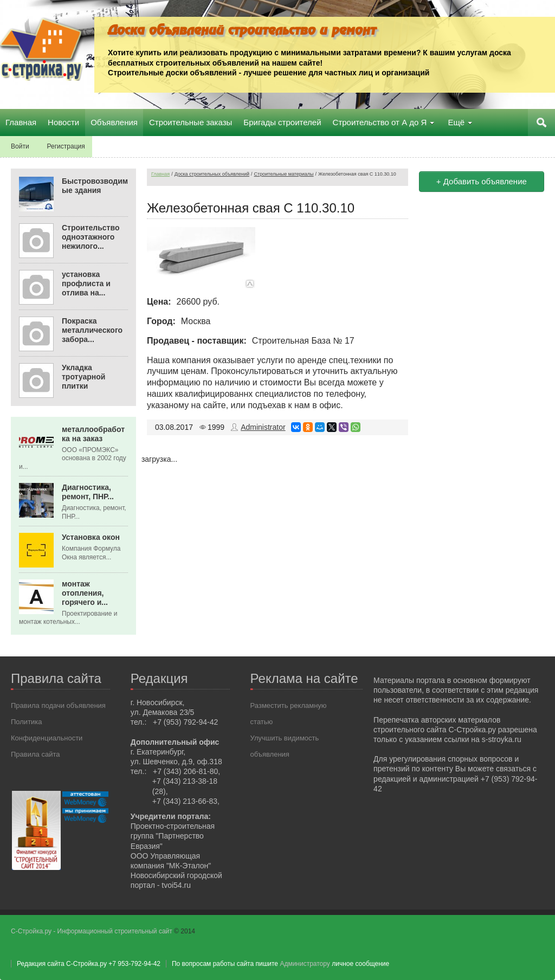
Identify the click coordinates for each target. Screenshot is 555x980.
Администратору (305, 964)
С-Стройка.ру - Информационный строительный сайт (92, 931)
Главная (160, 174)
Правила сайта (35, 754)
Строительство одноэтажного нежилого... (91, 237)
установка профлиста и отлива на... (86, 283)
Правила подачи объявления (58, 705)
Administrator (263, 427)
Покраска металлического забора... (92, 330)
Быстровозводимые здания (95, 186)
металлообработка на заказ (93, 434)
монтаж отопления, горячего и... (85, 593)
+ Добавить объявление (482, 181)
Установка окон (91, 537)
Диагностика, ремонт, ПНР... (88, 492)
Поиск (541, 122)
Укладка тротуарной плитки (83, 377)
